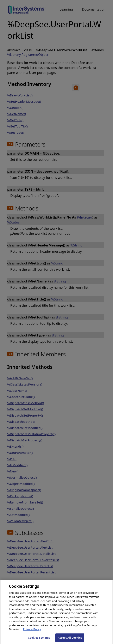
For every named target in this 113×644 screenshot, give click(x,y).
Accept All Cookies (70, 639)
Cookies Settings (39, 639)
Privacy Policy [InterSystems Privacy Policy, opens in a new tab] (32, 631)
